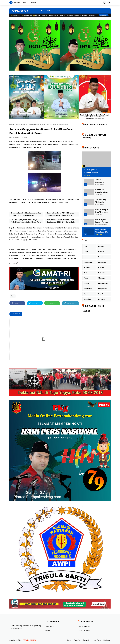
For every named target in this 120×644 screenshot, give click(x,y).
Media (86, 273)
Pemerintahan (103, 283)
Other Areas (104, 15)
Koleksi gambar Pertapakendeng (91, 171)
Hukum (87, 257)
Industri (101, 257)
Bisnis (86, 246)
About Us (77, 640)
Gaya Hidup (92, 15)
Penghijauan (103, 289)
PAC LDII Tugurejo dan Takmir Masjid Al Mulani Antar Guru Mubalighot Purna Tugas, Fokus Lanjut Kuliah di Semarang (26, 221)
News (43, 11)
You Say (37, 15)
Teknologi (77, 15)
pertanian (102, 299)
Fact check (16, 15)
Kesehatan (102, 262)
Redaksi (86, 640)
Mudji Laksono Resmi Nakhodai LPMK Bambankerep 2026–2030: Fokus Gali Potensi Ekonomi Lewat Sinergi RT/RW (61, 221)
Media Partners (84, 626)
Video (49, 11)
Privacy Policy (96, 640)
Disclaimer (107, 640)
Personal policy (84, 630)
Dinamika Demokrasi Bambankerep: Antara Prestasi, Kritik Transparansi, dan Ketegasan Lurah (26, 214)
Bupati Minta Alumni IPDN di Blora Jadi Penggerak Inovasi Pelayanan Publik (61, 214)
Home (69, 640)
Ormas (86, 283)
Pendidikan (88, 289)
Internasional (53, 15)
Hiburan (85, 15)
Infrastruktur (88, 262)
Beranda (17, 3)
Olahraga (70, 15)
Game (86, 252)
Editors (47, 630)
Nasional (44, 15)
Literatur (101, 267)
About (25, 3)
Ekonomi (62, 15)
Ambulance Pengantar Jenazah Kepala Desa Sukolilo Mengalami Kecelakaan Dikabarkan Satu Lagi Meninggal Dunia (101, 181)
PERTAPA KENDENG (20, 11)
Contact (33, 3)
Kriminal (87, 267)
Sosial (100, 294)
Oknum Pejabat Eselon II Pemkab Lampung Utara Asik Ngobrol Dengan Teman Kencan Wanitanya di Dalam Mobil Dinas (102, 221)
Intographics (27, 15)
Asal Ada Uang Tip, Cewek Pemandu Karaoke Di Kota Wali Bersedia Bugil (102, 201)
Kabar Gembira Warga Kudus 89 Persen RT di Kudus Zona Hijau (102, 231)
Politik (86, 294)
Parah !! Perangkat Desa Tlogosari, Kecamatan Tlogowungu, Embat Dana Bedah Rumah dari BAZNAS (102, 211)
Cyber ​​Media (50, 626)
